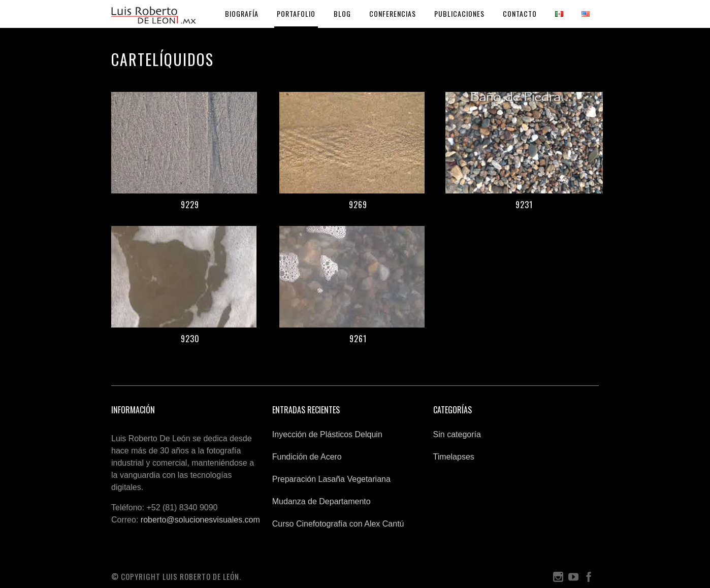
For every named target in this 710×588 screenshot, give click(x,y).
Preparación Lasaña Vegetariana (331, 479)
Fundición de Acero (307, 457)
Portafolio (296, 13)
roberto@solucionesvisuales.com (200, 520)
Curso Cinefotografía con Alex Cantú (338, 524)
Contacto (520, 13)
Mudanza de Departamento (321, 501)
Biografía (242, 13)
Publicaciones (459, 13)
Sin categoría (457, 434)
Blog (342, 13)
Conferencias (393, 13)
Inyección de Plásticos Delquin (327, 434)
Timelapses (454, 457)
